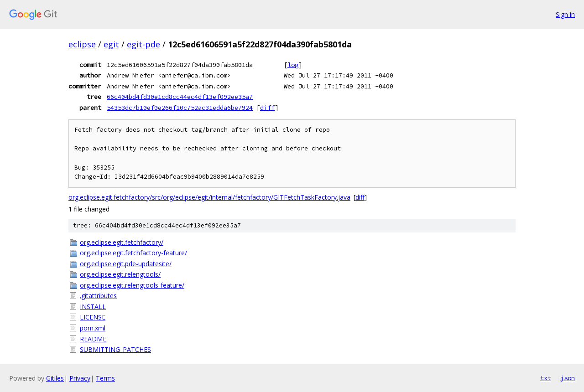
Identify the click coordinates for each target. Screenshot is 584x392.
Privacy (80, 378)
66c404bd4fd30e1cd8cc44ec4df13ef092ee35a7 (180, 97)
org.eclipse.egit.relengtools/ (120, 274)
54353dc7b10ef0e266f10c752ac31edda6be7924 (180, 108)
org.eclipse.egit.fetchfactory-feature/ (133, 253)
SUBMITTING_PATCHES (115, 349)
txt (546, 378)
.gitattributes (98, 296)
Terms (105, 378)
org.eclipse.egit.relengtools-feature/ (132, 285)
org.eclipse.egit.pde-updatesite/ (126, 264)
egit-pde (143, 44)
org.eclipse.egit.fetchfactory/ (122, 242)
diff (267, 108)
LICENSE (93, 317)
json (568, 378)
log (293, 65)
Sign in (565, 14)
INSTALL (93, 307)
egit (111, 44)
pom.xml (93, 328)
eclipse (82, 44)
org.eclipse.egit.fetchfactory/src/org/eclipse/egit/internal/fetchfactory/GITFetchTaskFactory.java (209, 197)
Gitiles (55, 378)
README (93, 339)
